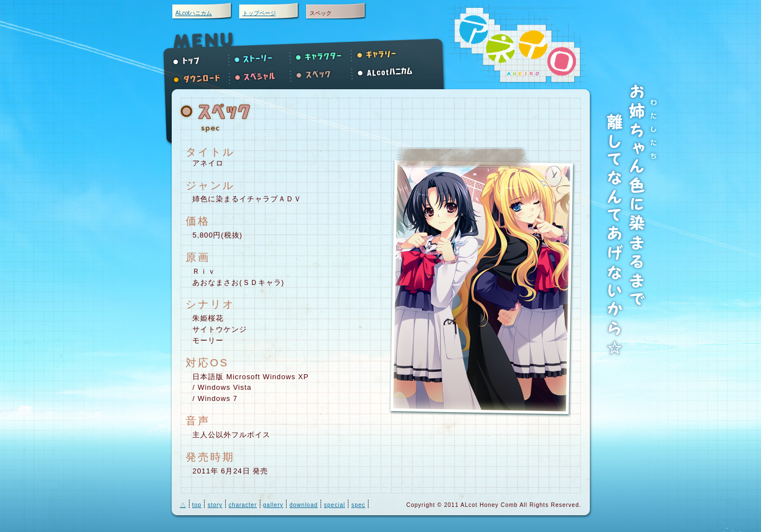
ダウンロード (201, 77)
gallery (273, 505)
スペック (324, 77)
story (215, 505)
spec (358, 505)
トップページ (259, 13)
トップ (201, 55)
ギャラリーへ (385, 55)
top (197, 505)
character (243, 505)
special (335, 505)
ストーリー (263, 55)
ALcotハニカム (194, 13)
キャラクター (324, 55)
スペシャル (263, 77)
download (304, 505)
